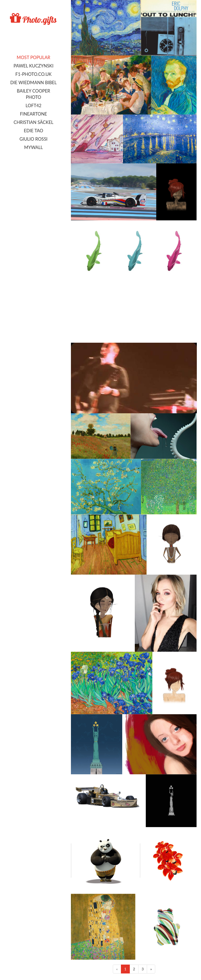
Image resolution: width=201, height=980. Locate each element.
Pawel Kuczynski (33, 66)
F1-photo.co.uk (33, 74)
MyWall (33, 147)
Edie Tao (33, 131)
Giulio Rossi (33, 139)
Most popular (33, 57)
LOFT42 (33, 105)
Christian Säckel (33, 122)
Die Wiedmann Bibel (33, 82)
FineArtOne (33, 114)
